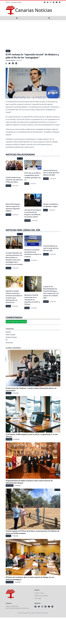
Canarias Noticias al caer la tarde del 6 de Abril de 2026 (51, 248)
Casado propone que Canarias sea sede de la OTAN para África (14, 180)
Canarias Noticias (11, 60)
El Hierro (8, 536)
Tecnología (9, 439)
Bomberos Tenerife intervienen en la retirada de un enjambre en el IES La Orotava (32, 300)
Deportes (9, 393)
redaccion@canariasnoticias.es (19, 608)
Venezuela (9, 343)
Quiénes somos (39, 593)
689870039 (15, 606)
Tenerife (8, 306)
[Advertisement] (33, 34)
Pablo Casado (11, 335)
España (8, 51)
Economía (27, 221)
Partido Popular (11, 337)
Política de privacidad (41, 596)
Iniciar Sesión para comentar (16, 322)
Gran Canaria (10, 486)
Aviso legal (38, 598)
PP (7, 340)
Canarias (8, 186)
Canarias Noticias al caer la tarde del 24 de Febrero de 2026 (51, 173)
